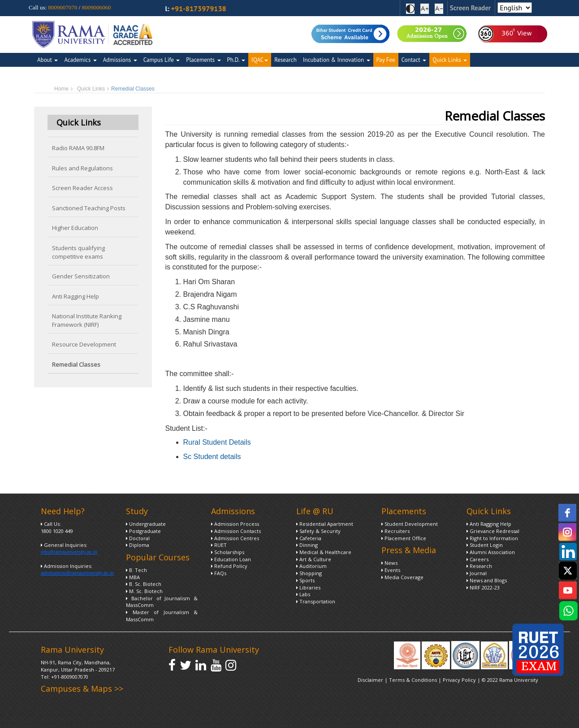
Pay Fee (386, 60)
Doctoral (138, 538)
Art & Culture (314, 559)
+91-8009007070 (70, 677)
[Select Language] (515, 8)
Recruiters (395, 531)
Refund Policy (229, 566)
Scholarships (228, 552)
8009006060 (96, 7)
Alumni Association (491, 552)
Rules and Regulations (82, 168)
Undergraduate (146, 524)
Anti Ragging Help (76, 296)
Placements (203, 60)
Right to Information (492, 538)
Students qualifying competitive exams (78, 252)
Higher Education (75, 228)
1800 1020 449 (57, 531)
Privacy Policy (460, 680)
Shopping (309, 573)
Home (61, 89)
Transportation (316, 601)
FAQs (219, 573)
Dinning (307, 545)
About (48, 60)
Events (391, 570)
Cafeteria (309, 538)
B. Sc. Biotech (144, 584)
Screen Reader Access (82, 188)
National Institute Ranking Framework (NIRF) (87, 320)
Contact (414, 60)
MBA (133, 577)
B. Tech (136, 570)
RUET (219, 545)
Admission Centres (235, 538)
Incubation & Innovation (337, 60)
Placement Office (404, 538)
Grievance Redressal (493, 531)
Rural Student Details (217, 442)
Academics (80, 60)
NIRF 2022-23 (483, 587)
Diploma (138, 545)
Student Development (410, 524)
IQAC (260, 60)
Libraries (308, 587)
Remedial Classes (76, 364)
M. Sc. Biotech (144, 591)
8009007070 (63, 7)
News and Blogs (487, 580)
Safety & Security (318, 531)
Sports (305, 580)
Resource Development (84, 344)
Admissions (120, 60)
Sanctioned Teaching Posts (89, 208)
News (389, 563)
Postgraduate (143, 531)
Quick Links (450, 60)
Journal (477, 573)
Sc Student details (212, 457)
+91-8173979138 (216, 9)
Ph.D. (236, 60)
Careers (477, 559)
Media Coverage (402, 577)
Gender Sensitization (81, 276)
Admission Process (235, 524)
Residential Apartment (325, 524)
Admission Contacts (236, 531)
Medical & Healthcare (324, 552)
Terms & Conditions (413, 680)
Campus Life (162, 60)
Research (285, 60)
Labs (303, 594)
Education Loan (231, 559)
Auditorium (311, 566)
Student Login (485, 545)
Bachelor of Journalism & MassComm (162, 602)
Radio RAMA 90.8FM (78, 148)
